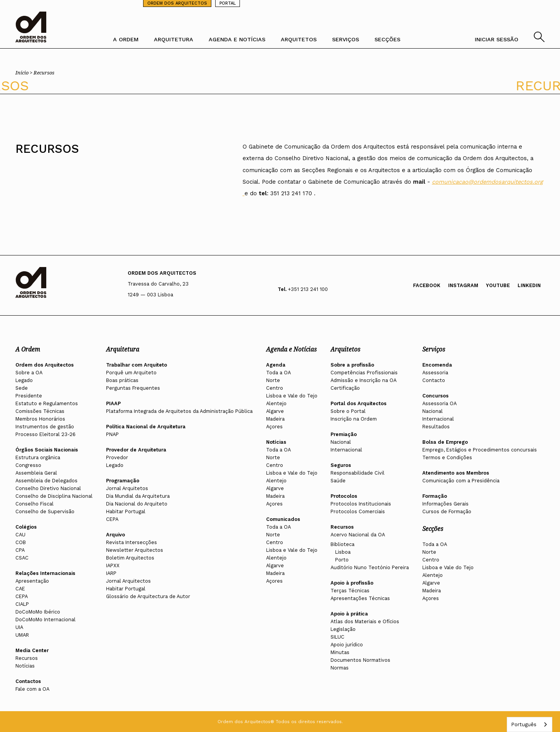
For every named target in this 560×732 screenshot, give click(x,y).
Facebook (427, 285)
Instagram (463, 285)
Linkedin (529, 285)
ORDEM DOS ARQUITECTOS (177, 3)
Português (524, 724)
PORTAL (228, 3)
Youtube (498, 285)
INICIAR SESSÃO (497, 39)
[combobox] (530, 724)
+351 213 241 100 (308, 289)
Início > (24, 73)
